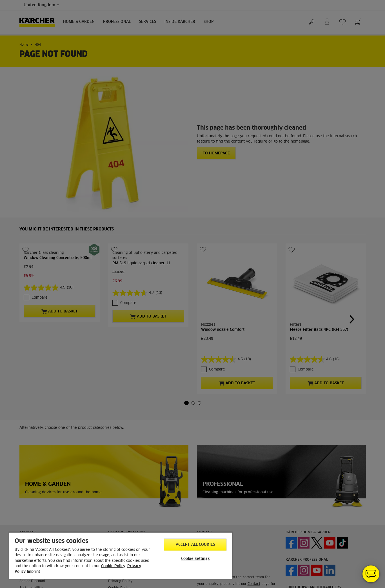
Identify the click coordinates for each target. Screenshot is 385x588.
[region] (121, 555)
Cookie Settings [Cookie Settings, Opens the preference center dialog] (195, 559)
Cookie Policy (113, 566)
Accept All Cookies (195, 545)
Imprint (33, 572)
